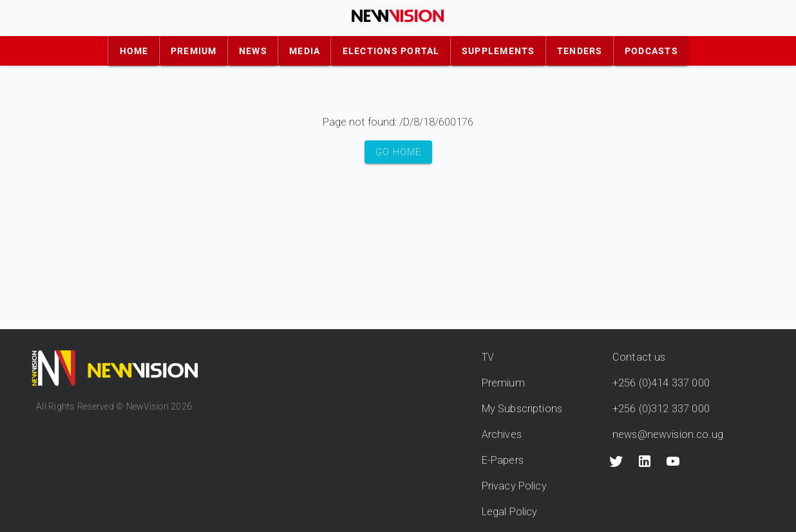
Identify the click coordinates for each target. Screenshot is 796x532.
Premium (503, 383)
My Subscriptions (522, 409)
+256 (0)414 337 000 (661, 383)
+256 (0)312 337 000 (661, 409)
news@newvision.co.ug (668, 434)
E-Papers (503, 460)
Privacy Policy (514, 486)
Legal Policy (510, 512)
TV (488, 357)
